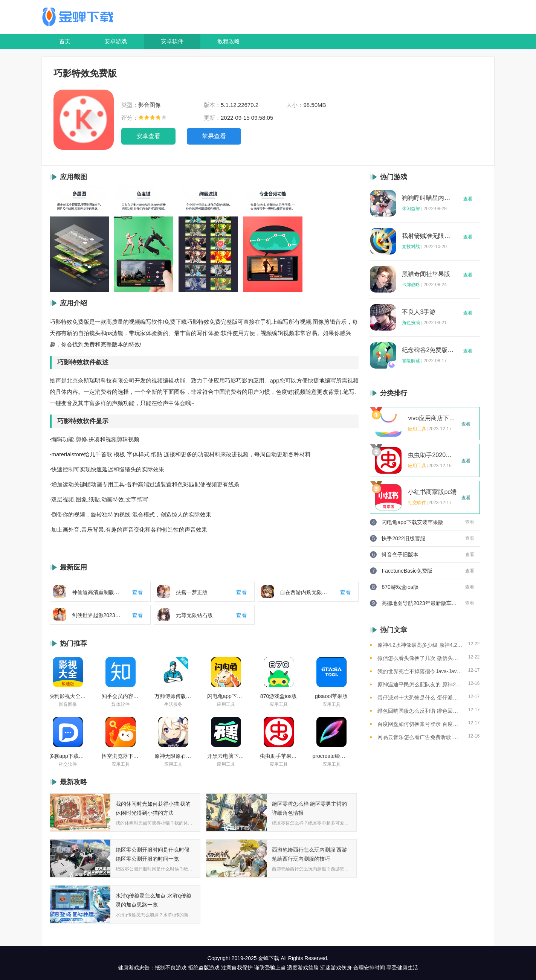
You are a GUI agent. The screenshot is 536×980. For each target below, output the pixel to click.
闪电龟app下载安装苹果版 (226, 696)
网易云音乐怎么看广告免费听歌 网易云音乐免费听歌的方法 (420, 737)
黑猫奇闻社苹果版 (426, 274)
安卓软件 (172, 41)
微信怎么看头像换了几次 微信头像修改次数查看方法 (420, 658)
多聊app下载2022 (68, 756)
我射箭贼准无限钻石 (428, 236)
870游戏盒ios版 (279, 696)
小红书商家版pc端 (432, 492)
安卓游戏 (116, 41)
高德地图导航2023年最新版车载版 (419, 603)
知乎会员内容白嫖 (121, 696)
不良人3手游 (419, 312)
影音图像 (68, 704)
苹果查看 (214, 136)
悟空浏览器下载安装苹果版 (121, 756)
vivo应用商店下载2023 (432, 418)
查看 (468, 199)
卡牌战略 (411, 285)
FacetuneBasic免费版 (407, 571)
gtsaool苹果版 (331, 696)
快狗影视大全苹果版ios (68, 696)
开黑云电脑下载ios (226, 756)
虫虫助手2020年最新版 (432, 455)
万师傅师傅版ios (173, 696)
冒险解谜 (411, 361)
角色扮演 (411, 323)
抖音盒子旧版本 (400, 555)
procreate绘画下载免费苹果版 (331, 756)
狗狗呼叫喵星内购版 (428, 198)
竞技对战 (411, 247)
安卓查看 (148, 136)
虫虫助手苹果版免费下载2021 (279, 756)
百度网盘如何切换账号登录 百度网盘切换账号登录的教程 (420, 724)
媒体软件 (121, 704)
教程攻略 (229, 41)
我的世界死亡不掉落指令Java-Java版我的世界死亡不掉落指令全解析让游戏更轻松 (420, 671)
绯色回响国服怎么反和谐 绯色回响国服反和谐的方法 (420, 711)
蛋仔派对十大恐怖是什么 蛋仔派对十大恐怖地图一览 (420, 698)
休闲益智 (411, 209)
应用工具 (226, 704)
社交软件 (68, 764)
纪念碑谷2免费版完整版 (428, 350)
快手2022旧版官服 (403, 538)
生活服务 (173, 704)
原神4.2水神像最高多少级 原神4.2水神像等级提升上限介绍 (420, 645)
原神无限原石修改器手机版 (173, 756)
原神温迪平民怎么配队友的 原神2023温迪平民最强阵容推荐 (420, 684)
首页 (65, 41)
